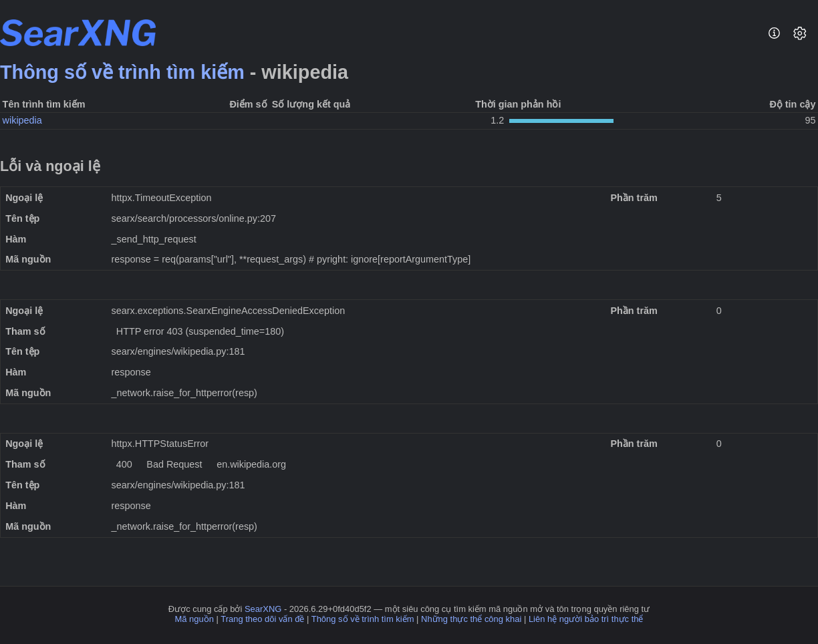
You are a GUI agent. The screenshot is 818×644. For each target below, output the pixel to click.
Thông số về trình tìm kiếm (122, 72)
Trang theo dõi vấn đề (262, 619)
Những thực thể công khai (471, 619)
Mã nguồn (194, 619)
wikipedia (22, 120)
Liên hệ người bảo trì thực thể (586, 619)
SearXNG (263, 609)
